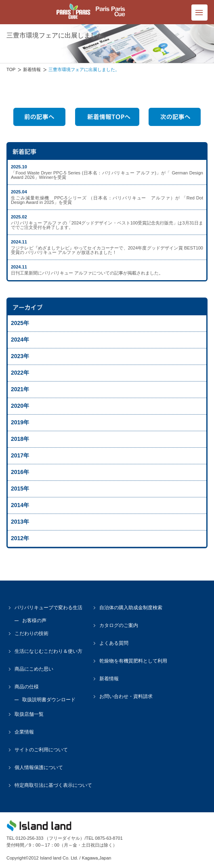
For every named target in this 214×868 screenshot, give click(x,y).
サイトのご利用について (41, 750)
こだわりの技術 (31, 633)
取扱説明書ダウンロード (49, 700)
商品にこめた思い (34, 669)
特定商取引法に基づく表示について (53, 785)
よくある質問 (114, 643)
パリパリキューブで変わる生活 (48, 608)
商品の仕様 (27, 687)
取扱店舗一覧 (29, 714)
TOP (11, 69)
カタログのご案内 (119, 625)
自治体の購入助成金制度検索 (131, 608)
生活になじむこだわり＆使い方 (48, 651)
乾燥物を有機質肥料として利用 (133, 661)
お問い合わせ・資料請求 (126, 696)
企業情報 (24, 732)
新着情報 (32, 69)
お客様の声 (34, 621)
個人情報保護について (39, 767)
